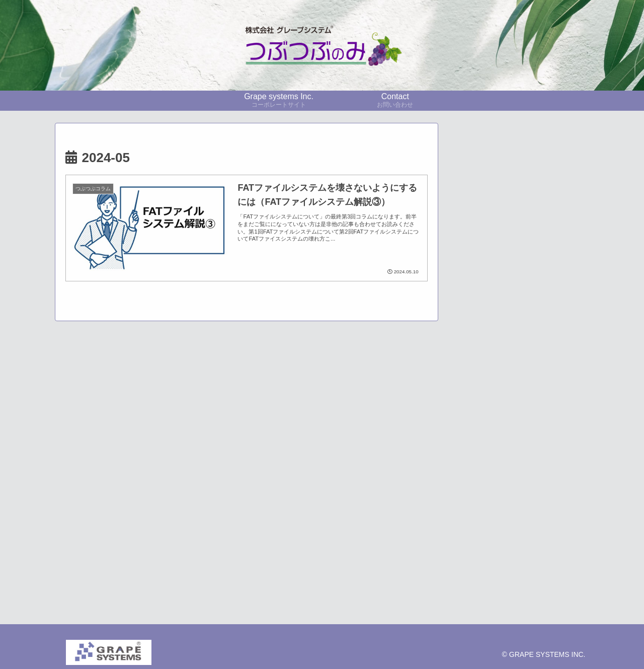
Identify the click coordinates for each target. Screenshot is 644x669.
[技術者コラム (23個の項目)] (544, 389)
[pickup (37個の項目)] (484, 389)
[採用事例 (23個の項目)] (519, 406)
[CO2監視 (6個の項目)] (519, 440)
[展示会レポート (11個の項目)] (519, 423)
